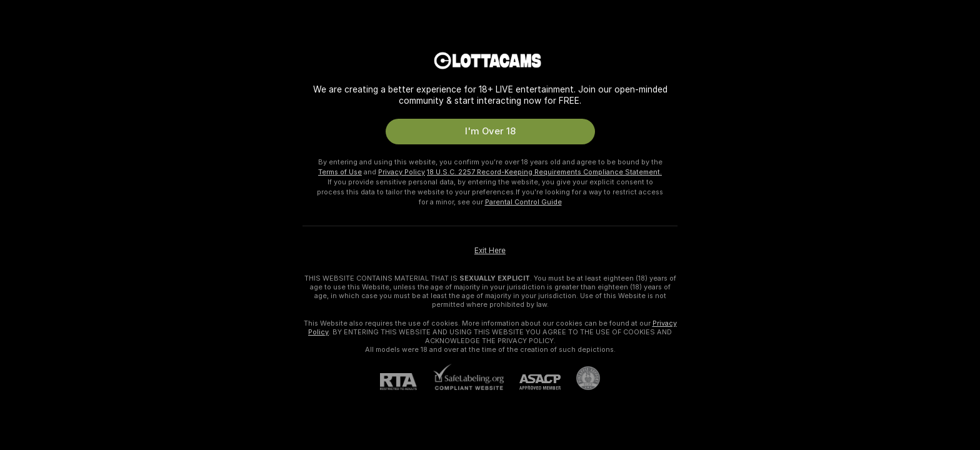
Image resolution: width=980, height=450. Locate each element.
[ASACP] (532, 382)
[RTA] (406, 382)
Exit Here (490, 251)
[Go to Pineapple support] (580, 378)
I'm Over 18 (490, 131)
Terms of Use (340, 172)
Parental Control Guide (523, 202)
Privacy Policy (402, 172)
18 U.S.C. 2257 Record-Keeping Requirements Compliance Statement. (544, 172)
